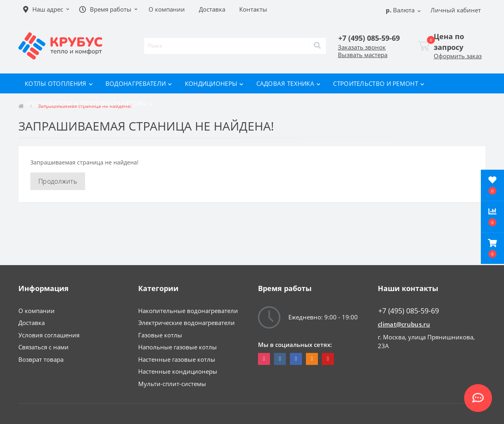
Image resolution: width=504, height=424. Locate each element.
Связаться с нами (44, 347)
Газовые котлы (160, 335)
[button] (492, 248)
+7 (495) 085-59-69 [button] (409, 311)
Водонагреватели (139, 83)
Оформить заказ (458, 56)
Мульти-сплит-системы (172, 384)
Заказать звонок (362, 47)
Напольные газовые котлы (178, 347)
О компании (37, 311)
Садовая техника (289, 83)
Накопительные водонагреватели (188, 311)
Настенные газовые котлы (177, 359)
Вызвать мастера (363, 55)
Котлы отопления (59, 83)
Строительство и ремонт (379, 83)
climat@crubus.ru (404, 324)
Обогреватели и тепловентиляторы (89, 103)
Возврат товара (41, 359)
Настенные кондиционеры (178, 371)
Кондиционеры (214, 83)
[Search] (317, 46)
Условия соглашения (49, 335)
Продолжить (58, 181)
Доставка (32, 323)
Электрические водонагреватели (187, 323)
